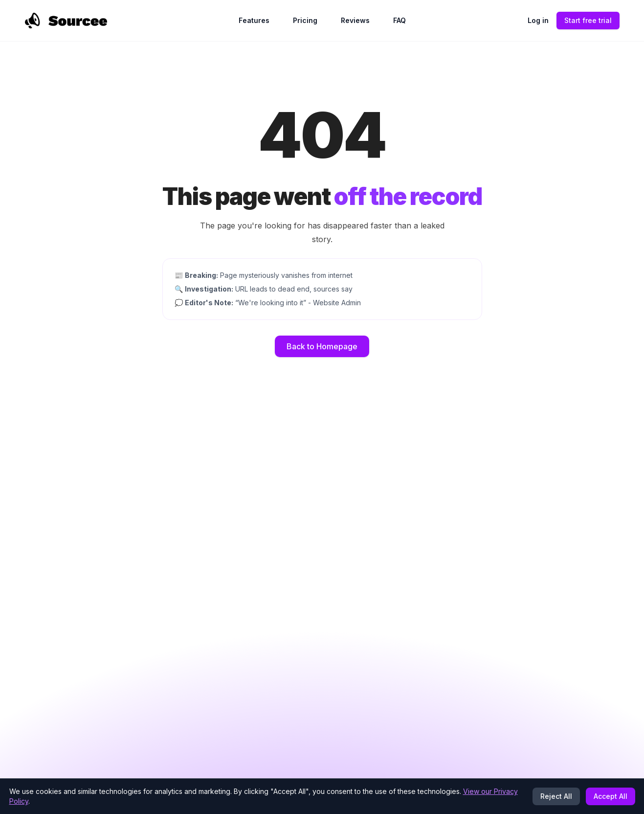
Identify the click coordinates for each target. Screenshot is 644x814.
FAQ (400, 20)
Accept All (611, 796)
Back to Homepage (322, 346)
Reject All (556, 796)
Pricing (305, 20)
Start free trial (588, 20)
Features (254, 20)
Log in (538, 20)
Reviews (355, 20)
